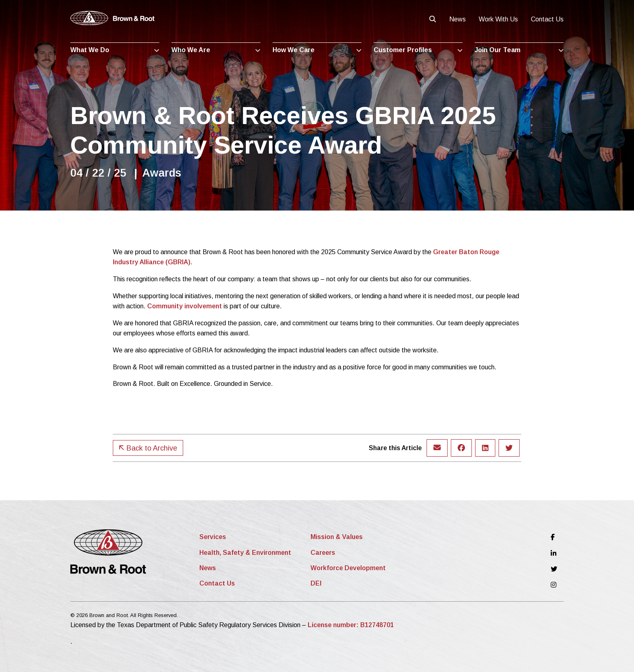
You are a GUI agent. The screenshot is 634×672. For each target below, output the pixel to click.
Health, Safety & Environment (245, 553)
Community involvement (185, 306)
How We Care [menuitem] (294, 50)
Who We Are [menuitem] (191, 50)
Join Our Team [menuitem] (498, 50)
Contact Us (547, 19)
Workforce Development (348, 568)
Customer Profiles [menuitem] (403, 50)
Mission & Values (337, 537)
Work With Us (498, 19)
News (458, 19)
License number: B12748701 (351, 625)
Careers (323, 553)
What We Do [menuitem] (90, 50)
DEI (316, 583)
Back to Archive (148, 448)
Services (213, 537)
